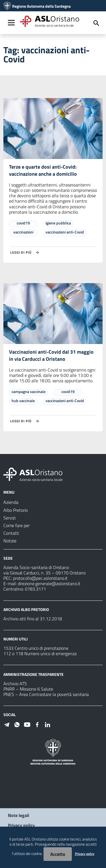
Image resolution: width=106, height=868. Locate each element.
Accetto (58, 854)
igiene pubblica (58, 223)
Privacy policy (21, 825)
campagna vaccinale (29, 391)
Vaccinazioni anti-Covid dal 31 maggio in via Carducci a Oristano (51, 355)
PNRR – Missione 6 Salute (28, 689)
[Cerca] (96, 23)
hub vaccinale (23, 401)
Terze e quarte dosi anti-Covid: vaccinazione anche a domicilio (43, 170)
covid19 (23, 223)
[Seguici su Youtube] (27, 724)
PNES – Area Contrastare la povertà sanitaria (46, 694)
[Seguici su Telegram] (7, 724)
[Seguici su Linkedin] (47, 724)
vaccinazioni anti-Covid (65, 232)
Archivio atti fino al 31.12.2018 (33, 619)
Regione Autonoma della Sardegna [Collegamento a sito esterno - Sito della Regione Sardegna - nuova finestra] (41, 6)
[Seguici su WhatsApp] (17, 724)
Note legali (19, 815)
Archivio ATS (15, 684)
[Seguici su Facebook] (37, 724)
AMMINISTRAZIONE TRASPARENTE (33, 674)
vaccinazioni (23, 232)
